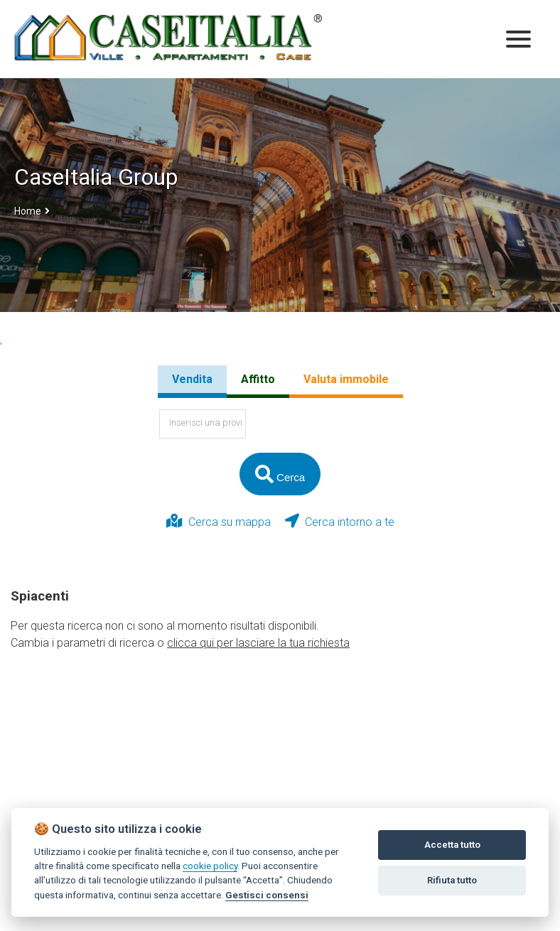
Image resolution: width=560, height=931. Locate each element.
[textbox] (203, 424)
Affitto (258, 379)
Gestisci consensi (267, 895)
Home (28, 211)
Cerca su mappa (219, 521)
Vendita (192, 379)
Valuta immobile (346, 379)
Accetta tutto (452, 845)
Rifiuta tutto (452, 880)
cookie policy (210, 866)
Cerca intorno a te (340, 521)
